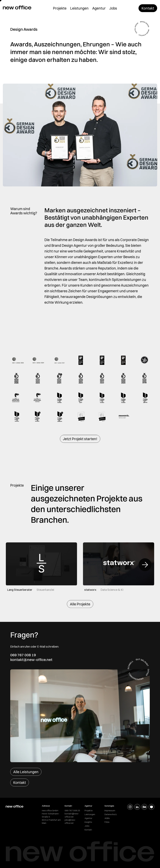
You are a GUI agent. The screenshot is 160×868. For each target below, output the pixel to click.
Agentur (99, 8)
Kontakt (148, 8)
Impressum (110, 810)
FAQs (107, 822)
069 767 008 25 (72, 810)
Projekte (60, 8)
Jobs (113, 8)
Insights (88, 822)
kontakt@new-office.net (31, 660)
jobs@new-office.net (70, 821)
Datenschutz (111, 814)
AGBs (107, 818)
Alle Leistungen (26, 772)
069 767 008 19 (23, 655)
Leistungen (79, 8)
